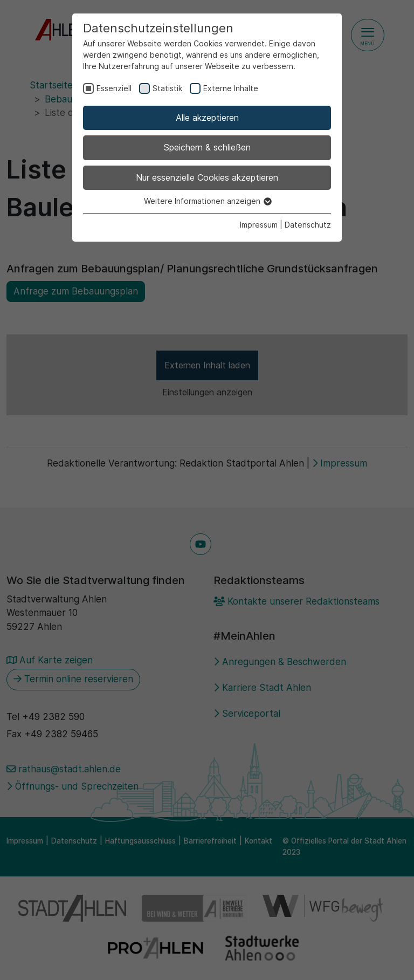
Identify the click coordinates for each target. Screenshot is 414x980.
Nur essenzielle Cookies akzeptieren (207, 177)
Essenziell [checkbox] (114, 88)
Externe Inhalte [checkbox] (231, 88)
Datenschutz (308, 225)
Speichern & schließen (207, 147)
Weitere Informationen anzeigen (207, 201)
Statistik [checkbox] (167, 88)
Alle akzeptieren (207, 118)
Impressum (259, 225)
